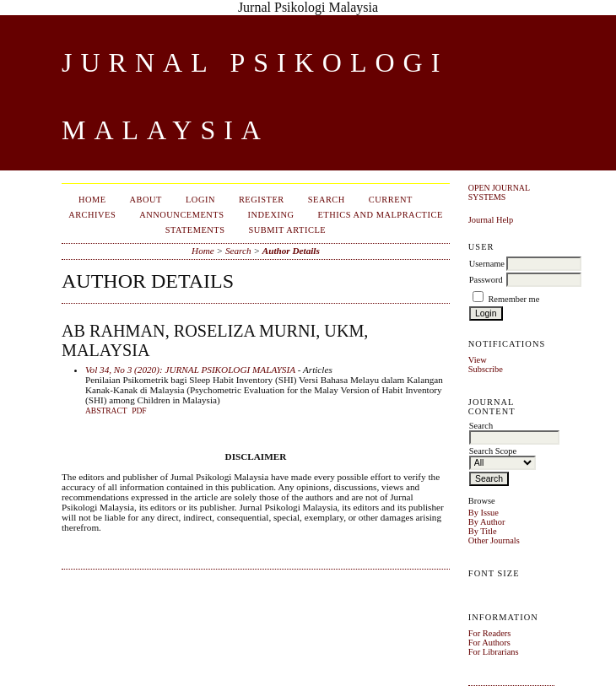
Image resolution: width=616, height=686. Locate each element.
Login (200, 200)
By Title (483, 531)
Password (486, 280)
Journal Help (491, 220)
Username (487, 264)
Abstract (106, 411)
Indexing (271, 215)
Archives (92, 215)
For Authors (489, 643)
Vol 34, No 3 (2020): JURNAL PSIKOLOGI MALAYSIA (190, 370)
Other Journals (494, 540)
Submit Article (288, 230)
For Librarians (494, 652)
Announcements (181, 215)
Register (262, 200)
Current (391, 200)
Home (92, 200)
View (478, 360)
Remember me (513, 299)
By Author (487, 522)
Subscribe (486, 369)
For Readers (490, 633)
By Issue (484, 513)
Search (327, 200)
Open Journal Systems (499, 192)
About (146, 200)
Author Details (291, 251)
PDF (139, 411)
